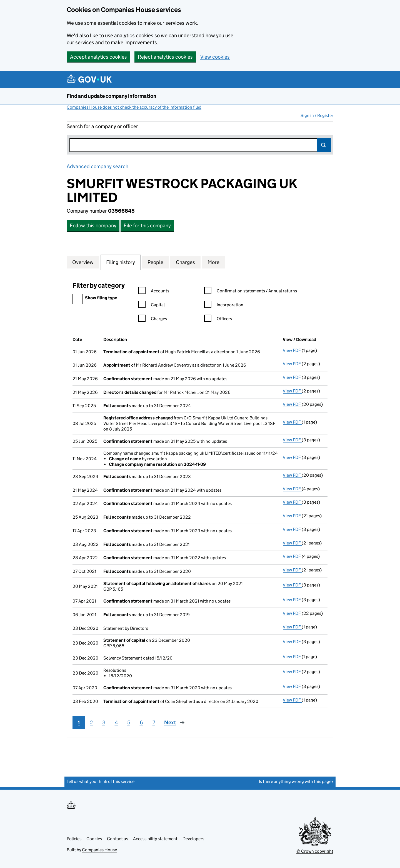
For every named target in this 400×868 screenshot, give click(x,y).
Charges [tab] (185, 262)
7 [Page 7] (154, 722)
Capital (152, 306)
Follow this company (93, 226)
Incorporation (224, 306)
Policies (74, 839)
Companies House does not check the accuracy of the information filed (134, 107)
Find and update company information (112, 96)
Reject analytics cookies (165, 57)
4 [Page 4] (116, 722)
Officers (218, 319)
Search (324, 145)
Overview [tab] (83, 262)
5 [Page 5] (129, 722)
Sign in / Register (317, 115)
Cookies (94, 839)
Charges (153, 319)
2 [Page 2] (91, 722)
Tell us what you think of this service (101, 781)
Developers (193, 839)
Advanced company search (97, 166)
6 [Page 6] (141, 722)
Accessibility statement (155, 839)
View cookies (215, 57)
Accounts (154, 292)
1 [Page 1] (79, 722)
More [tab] (213, 262)
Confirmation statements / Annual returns (251, 292)
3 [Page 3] (104, 722)
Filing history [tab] (121, 262)
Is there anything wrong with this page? (296, 781)
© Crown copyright (315, 851)
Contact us (117, 839)
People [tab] (155, 262)
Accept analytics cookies (98, 57)
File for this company (147, 226)
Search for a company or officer (102, 126)
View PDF (292, 350)
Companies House (99, 850)
